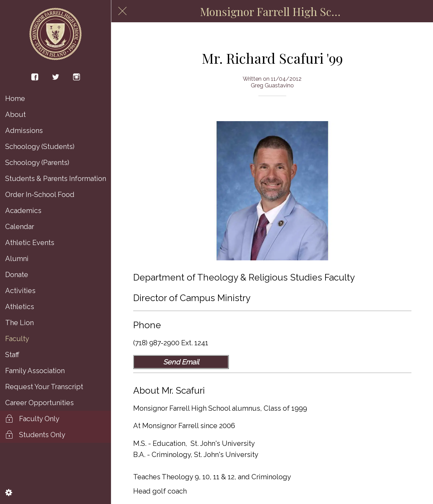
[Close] (122, 11)
